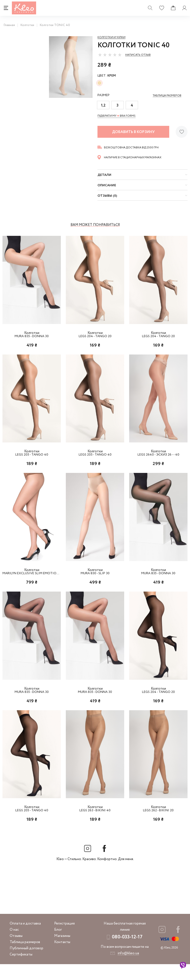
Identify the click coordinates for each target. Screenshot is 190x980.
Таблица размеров (25, 958)
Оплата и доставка (25, 939)
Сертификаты (21, 970)
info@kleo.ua (128, 969)
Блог (58, 946)
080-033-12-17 (127, 953)
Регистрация (64, 939)
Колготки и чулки (111, 37)
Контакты (62, 958)
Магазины (62, 952)
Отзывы (16, 952)
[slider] (110, 55)
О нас (14, 946)
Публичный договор (26, 964)
